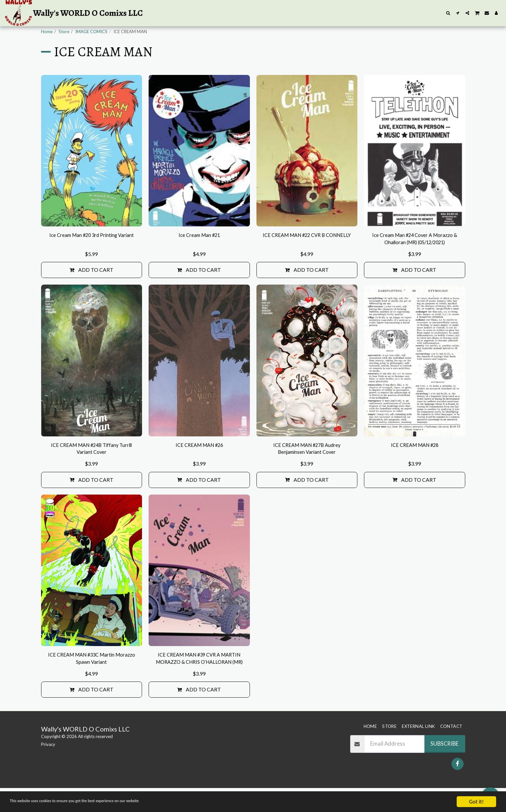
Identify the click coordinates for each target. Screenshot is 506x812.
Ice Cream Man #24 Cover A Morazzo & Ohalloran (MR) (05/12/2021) (415, 256)
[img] (92, 167)
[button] (448, 13)
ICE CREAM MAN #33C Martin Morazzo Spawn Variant (91, 681)
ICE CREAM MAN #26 (199, 464)
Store (64, 32)
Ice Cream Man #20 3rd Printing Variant (92, 256)
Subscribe (445, 768)
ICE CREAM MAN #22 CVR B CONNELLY (307, 256)
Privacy (48, 769)
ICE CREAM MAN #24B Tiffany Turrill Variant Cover (92, 468)
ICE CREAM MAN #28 (414, 464)
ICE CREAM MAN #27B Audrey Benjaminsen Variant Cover (307, 468)
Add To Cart (92, 288)
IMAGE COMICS (91, 32)
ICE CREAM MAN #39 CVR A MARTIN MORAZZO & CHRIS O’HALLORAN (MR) (199, 681)
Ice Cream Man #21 (199, 252)
